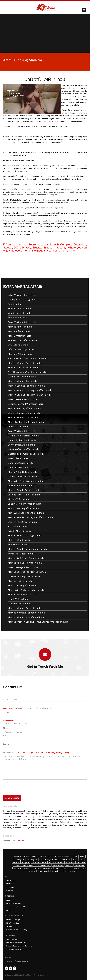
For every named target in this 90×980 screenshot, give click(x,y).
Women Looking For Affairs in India (26, 386)
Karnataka (81, 862)
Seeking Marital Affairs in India (24, 495)
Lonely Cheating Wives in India (24, 576)
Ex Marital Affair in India (20, 486)
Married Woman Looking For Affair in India (30, 390)
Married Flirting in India (20, 581)
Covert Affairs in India (19, 427)
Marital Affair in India (19, 331)
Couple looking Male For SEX (16, 907)
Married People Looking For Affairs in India (30, 517)
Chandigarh (19, 859)
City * (5, 735)
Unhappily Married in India (22, 440)
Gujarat (16, 862)
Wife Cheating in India (19, 313)
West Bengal (70, 871)
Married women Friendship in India (26, 613)
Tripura (32, 871)
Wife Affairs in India (18, 345)
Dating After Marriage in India (24, 299)
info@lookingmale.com (19, 840)
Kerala (17, 865)
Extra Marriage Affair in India (23, 567)
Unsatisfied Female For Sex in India (26, 454)
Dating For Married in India (22, 377)
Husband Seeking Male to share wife (19, 946)
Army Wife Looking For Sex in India (26, 513)
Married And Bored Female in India (26, 558)
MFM (8, 900)
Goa (82, 859)
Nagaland (27, 868)
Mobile (6, 728)
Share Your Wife (12, 939)
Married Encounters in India (22, 595)
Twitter (11, 968)
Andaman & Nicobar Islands (25, 857)
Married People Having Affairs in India (28, 549)
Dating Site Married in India (22, 476)
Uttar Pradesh (43, 871)
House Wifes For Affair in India (24, 449)
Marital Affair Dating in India (23, 472)
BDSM (8, 884)
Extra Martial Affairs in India (22, 399)
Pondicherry (47, 868)
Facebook (7, 968)
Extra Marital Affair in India (22, 295)
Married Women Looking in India (25, 417)
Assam (75, 857)
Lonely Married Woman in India (24, 504)
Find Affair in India (17, 526)
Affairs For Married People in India (26, 422)
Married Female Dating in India (24, 368)
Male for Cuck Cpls (13, 923)
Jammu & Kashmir (56, 862)
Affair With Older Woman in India (25, 481)
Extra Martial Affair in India (22, 431)
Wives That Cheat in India (21, 554)
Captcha (6, 783)
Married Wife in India (19, 540)
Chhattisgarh (32, 859)
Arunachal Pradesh (62, 857)
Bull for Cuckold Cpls (13, 920)
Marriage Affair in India (20, 354)
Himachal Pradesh (39, 862)
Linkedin (15, 968)
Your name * (8, 692)
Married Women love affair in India (26, 617)
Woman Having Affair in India (23, 585)
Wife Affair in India (17, 318)
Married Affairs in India (20, 327)
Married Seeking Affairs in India (24, 408)
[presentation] (21, 789)
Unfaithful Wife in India (20, 467)
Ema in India (14, 304)
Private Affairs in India (19, 531)
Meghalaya (79, 865)
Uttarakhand (57, 871)
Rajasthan (67, 868)
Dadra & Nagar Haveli (48, 859)
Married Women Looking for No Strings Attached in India (38, 622)
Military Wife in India (19, 499)
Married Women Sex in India (23, 381)
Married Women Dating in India (24, 363)
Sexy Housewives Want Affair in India (27, 372)
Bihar (82, 857)
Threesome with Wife (14, 949)
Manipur (69, 865)
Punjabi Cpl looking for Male (16, 943)
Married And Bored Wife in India (25, 563)
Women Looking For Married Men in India (30, 395)
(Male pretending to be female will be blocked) (28, 708)
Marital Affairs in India (19, 336)
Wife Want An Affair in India (22, 340)
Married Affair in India (19, 309)
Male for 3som (11, 910)
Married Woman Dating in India (24, 536)
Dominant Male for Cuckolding (17, 930)
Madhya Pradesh (43, 865)
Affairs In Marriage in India (22, 349)
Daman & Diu (65, 859)
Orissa (37, 868)
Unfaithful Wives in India (21, 463)
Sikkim (76, 868)
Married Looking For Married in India (27, 572)
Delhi (75, 859)
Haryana (26, 862)
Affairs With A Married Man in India (26, 590)
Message (36, 753)
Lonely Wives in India (19, 604)
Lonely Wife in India (18, 599)
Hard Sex (10, 891)
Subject (6, 744)
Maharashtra (58, 865)
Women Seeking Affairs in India (24, 413)
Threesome (10, 887)
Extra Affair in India (18, 458)
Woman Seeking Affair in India (24, 508)
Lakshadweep (28, 865)
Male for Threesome (13, 903)
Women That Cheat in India (22, 522)
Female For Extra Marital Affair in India (28, 358)
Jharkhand (70, 862)
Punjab (57, 868)
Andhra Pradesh (45, 857)
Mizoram (17, 868)
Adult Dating (11, 881)
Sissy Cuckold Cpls (13, 926)
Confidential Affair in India (22, 445)
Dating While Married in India (23, 436)
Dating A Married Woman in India (25, 404)
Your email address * (11, 699)
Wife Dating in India (18, 545)
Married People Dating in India (24, 490)
